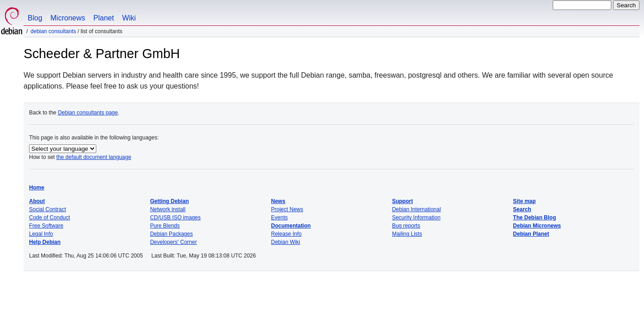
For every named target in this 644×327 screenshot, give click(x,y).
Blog (35, 18)
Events (280, 218)
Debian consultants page (88, 113)
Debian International (416, 209)
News (278, 201)
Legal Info (41, 234)
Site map (525, 201)
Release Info (286, 234)
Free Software (46, 226)
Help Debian (45, 242)
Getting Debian (169, 201)
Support (402, 201)
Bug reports (406, 226)
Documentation (291, 226)
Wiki (129, 18)
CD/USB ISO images (175, 218)
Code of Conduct (50, 218)
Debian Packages (171, 234)
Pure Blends (165, 226)
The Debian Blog (535, 218)
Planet (104, 18)
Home (37, 188)
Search (522, 209)
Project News (287, 209)
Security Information (416, 218)
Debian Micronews (537, 226)
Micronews (68, 18)
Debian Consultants (53, 31)
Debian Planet (531, 234)
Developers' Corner (173, 242)
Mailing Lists (407, 234)
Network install (168, 209)
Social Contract (47, 209)
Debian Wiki (286, 242)
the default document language (94, 157)
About (37, 201)
